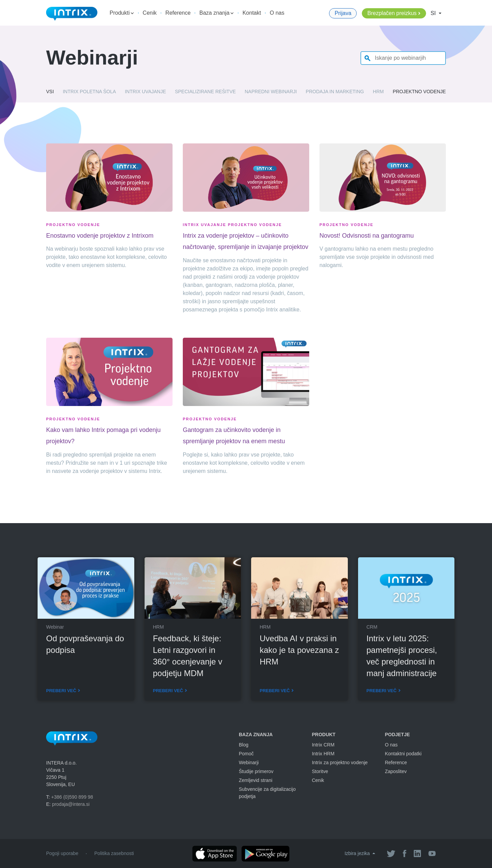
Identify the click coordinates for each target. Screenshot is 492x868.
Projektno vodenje (419, 92)
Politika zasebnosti (114, 853)
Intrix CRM (323, 745)
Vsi (50, 92)
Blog (244, 745)
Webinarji (249, 762)
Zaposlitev (396, 771)
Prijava (343, 13)
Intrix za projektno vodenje (340, 762)
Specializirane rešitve (205, 92)
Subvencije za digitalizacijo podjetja (267, 793)
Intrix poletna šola (90, 92)
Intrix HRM (323, 754)
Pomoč (246, 754)
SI (434, 13)
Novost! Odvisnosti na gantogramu (367, 236)
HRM (378, 92)
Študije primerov (256, 771)
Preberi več (61, 691)
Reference (178, 13)
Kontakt (252, 13)
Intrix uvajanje (145, 92)
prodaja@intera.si (71, 804)
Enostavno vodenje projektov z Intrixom (100, 236)
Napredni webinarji (271, 92)
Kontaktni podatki (403, 754)
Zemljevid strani (256, 780)
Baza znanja (217, 13)
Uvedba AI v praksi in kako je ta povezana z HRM (299, 650)
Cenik (150, 13)
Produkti (122, 13)
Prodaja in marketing (335, 92)
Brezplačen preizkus (392, 13)
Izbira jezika (358, 853)
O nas (277, 13)
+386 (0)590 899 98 (72, 797)
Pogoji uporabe (62, 853)
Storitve (320, 771)
